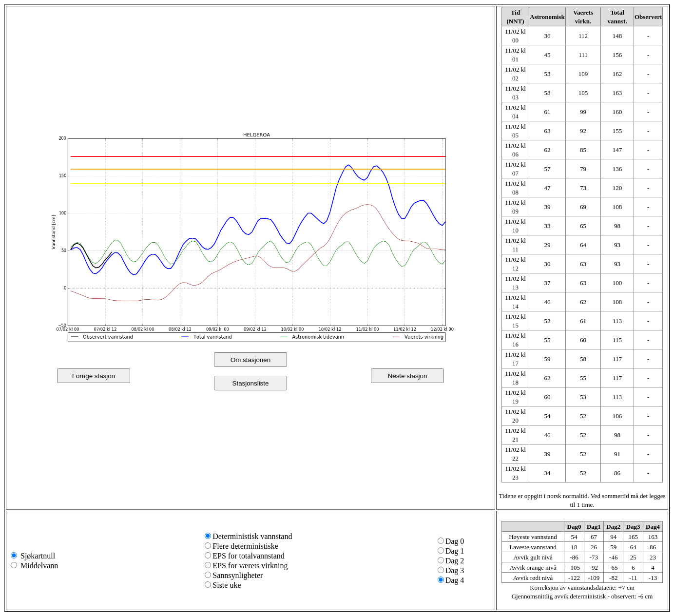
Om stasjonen (250, 360)
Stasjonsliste (251, 383)
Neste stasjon (408, 376)
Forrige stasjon (94, 376)
